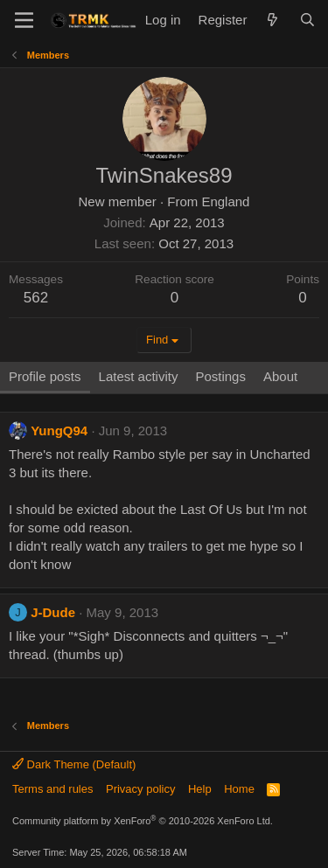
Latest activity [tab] (139, 376)
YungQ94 (59, 431)
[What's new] (272, 20)
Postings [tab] (220, 376)
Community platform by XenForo (143, 821)
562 (36, 298)
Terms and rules (52, 789)
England (225, 201)
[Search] (307, 20)
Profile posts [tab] (45, 376)
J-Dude (53, 612)
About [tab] (280, 376)
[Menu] (24, 20)
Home (239, 789)
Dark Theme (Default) (74, 764)
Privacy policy (140, 789)
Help (200, 789)
